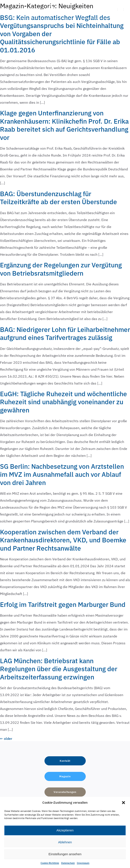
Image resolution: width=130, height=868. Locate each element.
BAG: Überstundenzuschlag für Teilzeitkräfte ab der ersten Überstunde (58, 198)
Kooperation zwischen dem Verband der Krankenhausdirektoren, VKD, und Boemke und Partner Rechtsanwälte (63, 540)
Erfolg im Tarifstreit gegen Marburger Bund (63, 604)
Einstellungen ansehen (65, 854)
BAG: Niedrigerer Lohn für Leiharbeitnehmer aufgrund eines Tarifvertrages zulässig (65, 334)
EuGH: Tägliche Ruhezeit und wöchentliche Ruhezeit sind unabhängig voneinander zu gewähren (63, 402)
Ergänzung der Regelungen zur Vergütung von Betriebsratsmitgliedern (61, 269)
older (6, 739)
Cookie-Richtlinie (50, 863)
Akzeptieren (65, 830)
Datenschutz (68, 863)
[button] (123, 803)
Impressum (83, 863)
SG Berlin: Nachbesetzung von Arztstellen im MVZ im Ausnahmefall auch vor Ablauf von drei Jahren (62, 474)
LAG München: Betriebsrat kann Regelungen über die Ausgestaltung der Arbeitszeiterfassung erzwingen (59, 669)
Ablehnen (65, 842)
